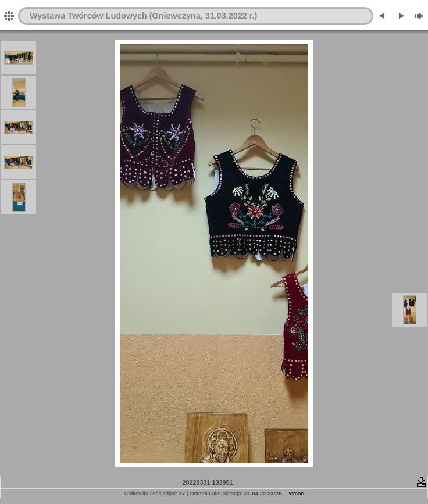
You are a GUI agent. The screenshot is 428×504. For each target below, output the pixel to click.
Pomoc (295, 493)
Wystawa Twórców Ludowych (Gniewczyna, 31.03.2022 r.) (143, 16)
